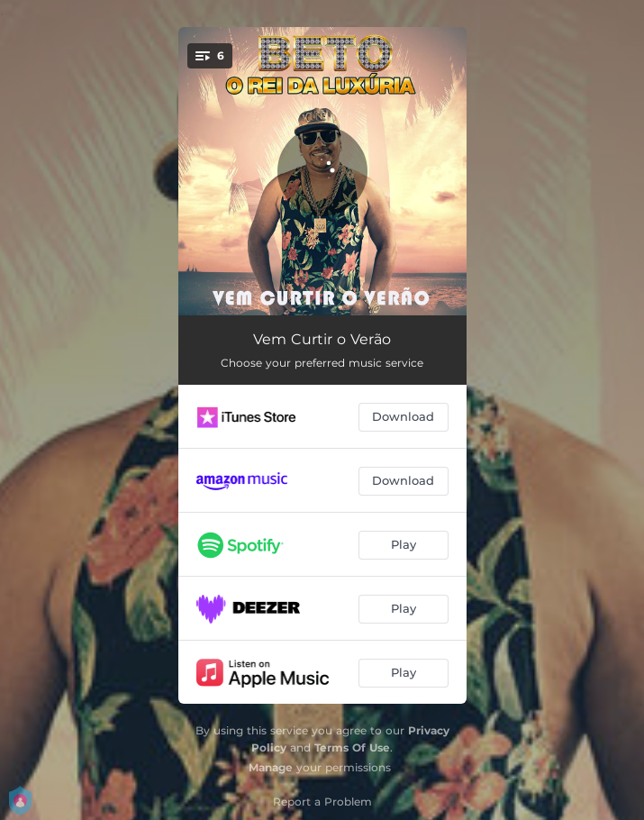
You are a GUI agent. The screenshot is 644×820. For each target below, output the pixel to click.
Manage (271, 767)
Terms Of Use (352, 747)
